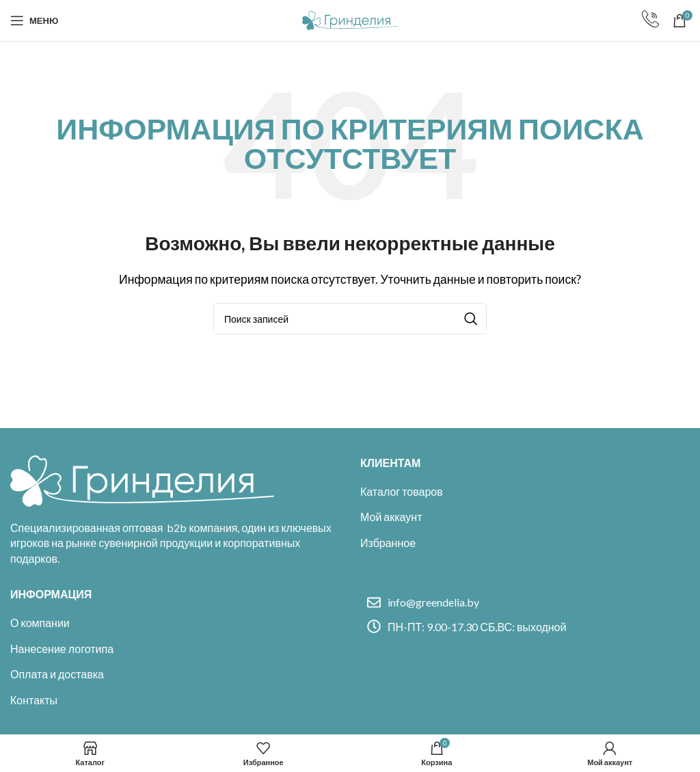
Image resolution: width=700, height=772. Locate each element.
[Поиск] (350, 319)
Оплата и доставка (57, 674)
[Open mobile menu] (34, 21)
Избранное (388, 543)
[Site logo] (350, 19)
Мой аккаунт (391, 517)
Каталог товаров (402, 491)
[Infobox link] (650, 21)
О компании (40, 623)
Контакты (34, 700)
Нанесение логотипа (62, 649)
